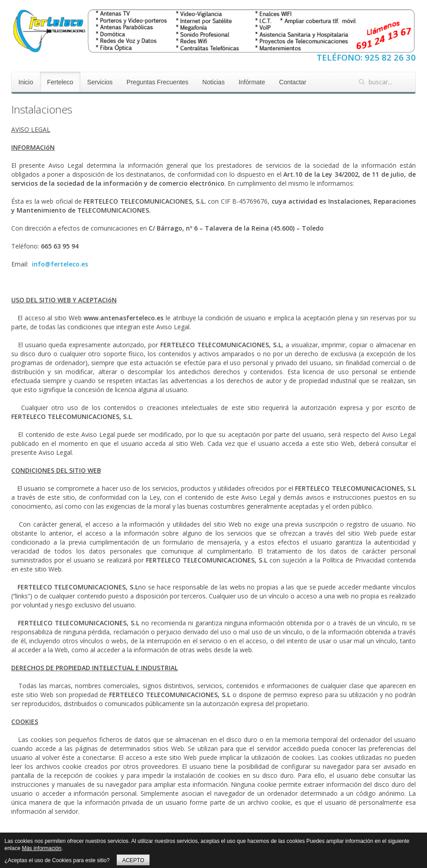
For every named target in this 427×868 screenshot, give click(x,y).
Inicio (26, 82)
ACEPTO (133, 860)
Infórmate (252, 82)
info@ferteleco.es (60, 264)
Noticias (214, 82)
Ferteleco (60, 82)
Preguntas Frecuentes (158, 82)
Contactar (293, 82)
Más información (42, 848)
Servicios (100, 82)
